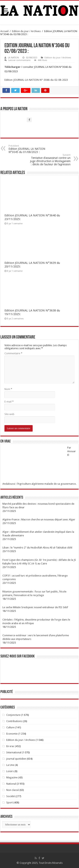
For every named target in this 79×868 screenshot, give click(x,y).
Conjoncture (13, 715)
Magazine (12, 777)
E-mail (9, 402)
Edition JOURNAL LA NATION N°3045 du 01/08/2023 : (29, 149)
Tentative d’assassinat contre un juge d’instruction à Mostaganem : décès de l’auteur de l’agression (50, 160)
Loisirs (10, 771)
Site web (9, 414)
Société (11, 796)
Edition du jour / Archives (26, 31)
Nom (8, 389)
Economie (12, 734)
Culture (10, 727)
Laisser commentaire (19, 60)
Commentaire (13, 353)
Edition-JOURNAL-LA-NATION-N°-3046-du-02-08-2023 (36, 80)
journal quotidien (16, 759)
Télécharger (13, 67)
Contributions (14, 721)
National (11, 784)
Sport (10, 802)
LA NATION (13, 58)
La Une (10, 765)
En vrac (10, 746)
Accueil (4, 31)
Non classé (13, 790)
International (14, 752)
